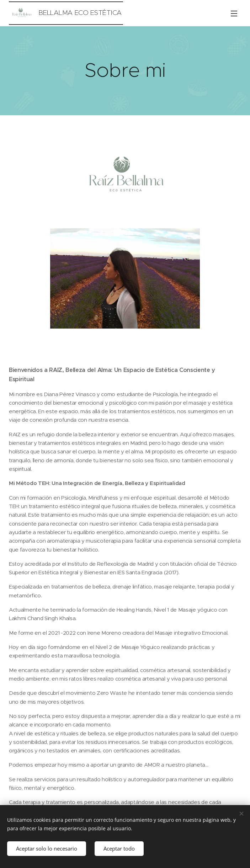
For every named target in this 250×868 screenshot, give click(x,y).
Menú (234, 14)
